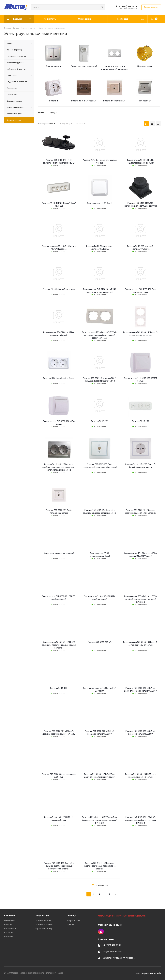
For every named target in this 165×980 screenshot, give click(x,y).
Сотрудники (10, 928)
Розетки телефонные (114, 101)
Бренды (71, 924)
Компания (10, 915)
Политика (9, 936)
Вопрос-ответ (73, 920)
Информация (43, 915)
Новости (8, 924)
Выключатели (53, 66)
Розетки (53, 101)
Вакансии (9, 932)
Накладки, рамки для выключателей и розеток (114, 68)
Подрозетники (145, 66)
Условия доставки (44, 924)
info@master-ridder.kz (112, 952)
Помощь (71, 915)
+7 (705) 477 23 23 (128, 6)
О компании (10, 920)
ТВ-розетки (145, 101)
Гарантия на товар (44, 928)
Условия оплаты (43, 920)
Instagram (101, 931)
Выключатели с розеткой (84, 66)
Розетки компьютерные (84, 101)
